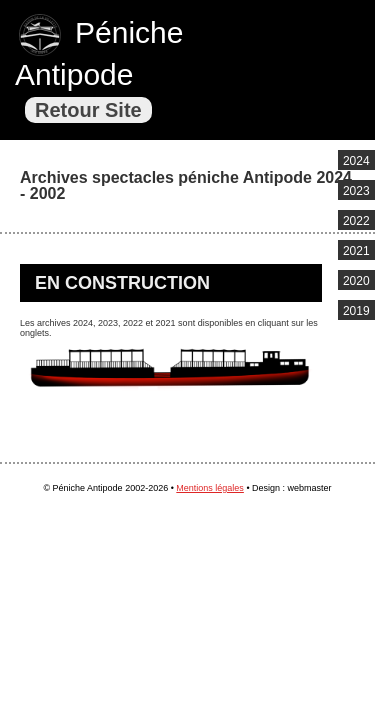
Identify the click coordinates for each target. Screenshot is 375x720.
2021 (356, 251)
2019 (356, 311)
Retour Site (88, 110)
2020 (356, 281)
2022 (356, 221)
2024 (356, 161)
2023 (356, 191)
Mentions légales (210, 488)
